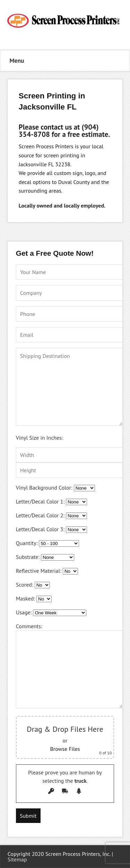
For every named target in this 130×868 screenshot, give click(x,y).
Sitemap (17, 859)
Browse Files (65, 749)
